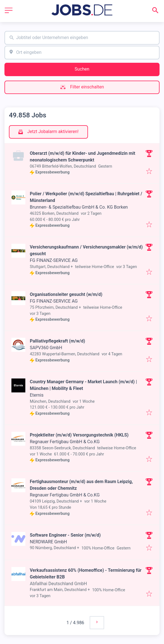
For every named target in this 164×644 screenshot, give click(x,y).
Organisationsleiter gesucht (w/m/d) (66, 294)
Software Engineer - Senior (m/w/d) (65, 535)
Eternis (37, 395)
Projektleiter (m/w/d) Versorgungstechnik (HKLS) (79, 435)
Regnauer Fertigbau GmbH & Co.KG (65, 442)
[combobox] (82, 38)
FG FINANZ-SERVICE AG (54, 260)
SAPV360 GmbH (46, 348)
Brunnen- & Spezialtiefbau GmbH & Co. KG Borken (79, 207)
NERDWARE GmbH (48, 542)
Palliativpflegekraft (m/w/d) (57, 341)
